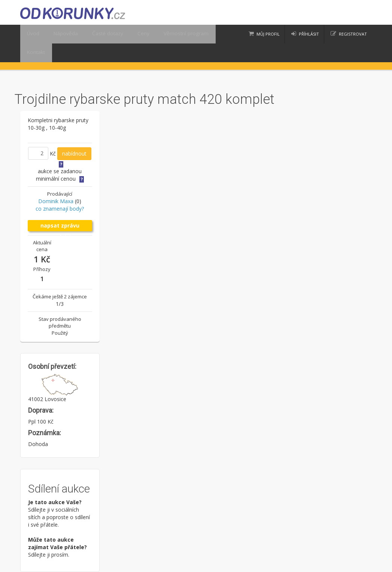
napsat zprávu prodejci (60, 227)
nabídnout (74, 153)
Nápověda (61, 34)
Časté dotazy (99, 34)
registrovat (353, 34)
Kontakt (35, 53)
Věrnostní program (169, 34)
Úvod (32, 34)
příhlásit (309, 34)
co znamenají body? (60, 209)
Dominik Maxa (56, 201)
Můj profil (268, 34)
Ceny (131, 34)
